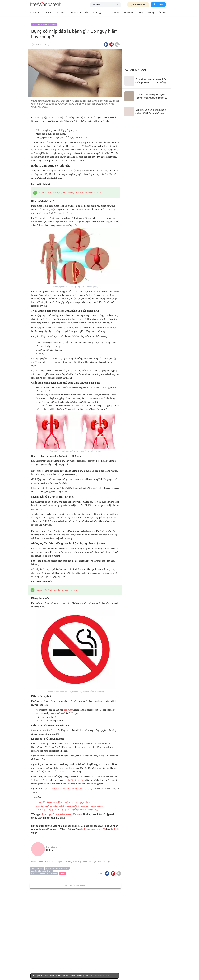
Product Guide (138, 5)
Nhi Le (50, 846)
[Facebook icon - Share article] (106, 41)
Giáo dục (105, 13)
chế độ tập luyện (75, 776)
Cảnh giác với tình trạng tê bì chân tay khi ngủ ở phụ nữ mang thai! (70, 189)
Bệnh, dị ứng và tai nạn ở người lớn (44, 20)
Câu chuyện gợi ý (136, 66)
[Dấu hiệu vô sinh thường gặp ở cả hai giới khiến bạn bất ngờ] (146, 108)
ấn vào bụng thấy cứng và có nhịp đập (44, 870)
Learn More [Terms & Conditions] (99, 976)
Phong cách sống (133, 13)
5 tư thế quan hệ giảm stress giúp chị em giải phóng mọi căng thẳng (67, 805)
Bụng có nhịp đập (37, 864)
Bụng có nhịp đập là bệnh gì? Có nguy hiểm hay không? (89, 858)
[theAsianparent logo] (46, 5)
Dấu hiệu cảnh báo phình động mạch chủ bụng (70, 785)
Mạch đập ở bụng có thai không (42, 867)
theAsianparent (88, 825)
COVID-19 (35, 13)
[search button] (118, 5)
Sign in (158, 4)
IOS (104, 825)
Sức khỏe (117, 13)
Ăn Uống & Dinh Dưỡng (154, 13)
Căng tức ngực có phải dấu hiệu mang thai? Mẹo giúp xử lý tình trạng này (70, 802)
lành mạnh (68, 706)
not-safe (62, 870)
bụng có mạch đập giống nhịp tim (57, 864)
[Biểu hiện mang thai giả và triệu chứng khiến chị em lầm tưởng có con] (146, 77)
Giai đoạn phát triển (73, 13)
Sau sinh (57, 13)
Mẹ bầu (46, 13)
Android (115, 825)
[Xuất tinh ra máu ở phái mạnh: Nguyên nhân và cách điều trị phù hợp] (146, 92)
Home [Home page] (33, 858)
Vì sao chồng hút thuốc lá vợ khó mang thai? (57, 586)
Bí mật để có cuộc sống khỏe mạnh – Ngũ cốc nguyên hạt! (63, 798)
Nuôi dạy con (92, 13)
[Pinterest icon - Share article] (112, 41)
